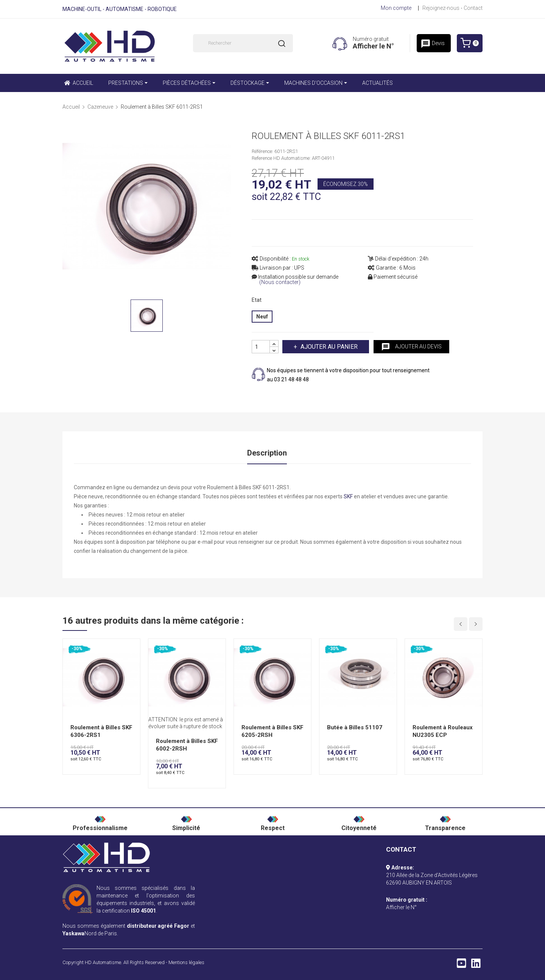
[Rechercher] (243, 43)
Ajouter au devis (411, 347)
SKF (348, 496)
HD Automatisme (103, 962)
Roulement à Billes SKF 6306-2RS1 (101, 731)
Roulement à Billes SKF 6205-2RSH (272, 731)
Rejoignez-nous (441, 8)
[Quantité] (261, 347)
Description (267, 453)
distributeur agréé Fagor (158, 926)
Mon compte (396, 8)
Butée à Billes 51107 (355, 727)
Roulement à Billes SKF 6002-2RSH (187, 745)
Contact (473, 8)
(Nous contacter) (280, 282)
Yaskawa (73, 933)
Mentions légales (186, 962)
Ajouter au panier (328, 347)
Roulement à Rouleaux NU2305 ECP (443, 731)
